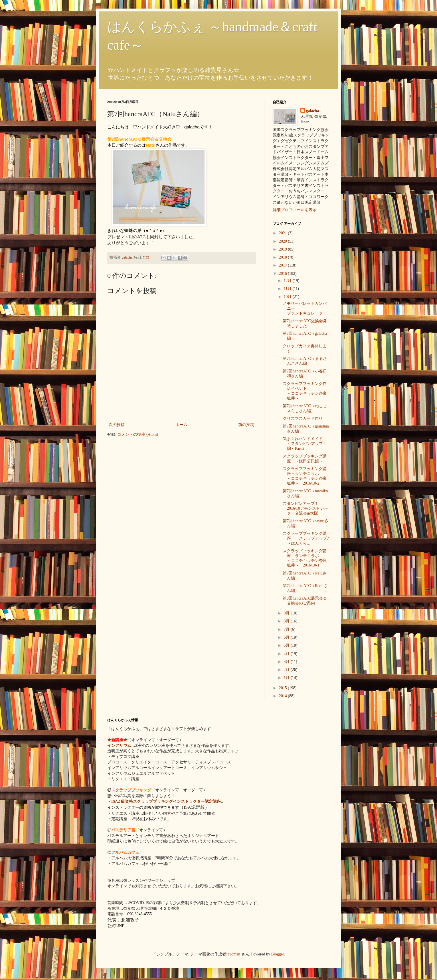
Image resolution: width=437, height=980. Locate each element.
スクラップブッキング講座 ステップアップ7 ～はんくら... (306, 538)
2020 (284, 241)
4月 (287, 654)
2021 (284, 233)
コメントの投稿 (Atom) (138, 434)
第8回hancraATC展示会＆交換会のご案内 (305, 601)
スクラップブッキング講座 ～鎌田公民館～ (305, 459)
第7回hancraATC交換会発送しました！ (305, 323)
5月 (287, 645)
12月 (288, 281)
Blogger (278, 954)
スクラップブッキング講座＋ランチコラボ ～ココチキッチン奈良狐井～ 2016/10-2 (307, 476)
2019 (284, 249)
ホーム (181, 425)
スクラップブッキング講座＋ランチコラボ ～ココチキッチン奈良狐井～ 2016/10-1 (307, 558)
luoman (234, 954)
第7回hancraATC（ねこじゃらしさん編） (305, 408)
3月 (287, 662)
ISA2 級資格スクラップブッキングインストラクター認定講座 (166, 801)
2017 (284, 265)
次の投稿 (117, 425)
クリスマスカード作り (303, 419)
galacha (313, 111)
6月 (287, 637)
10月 (288, 297)
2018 (284, 257)
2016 (284, 274)
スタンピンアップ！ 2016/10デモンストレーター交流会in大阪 (321, 508)
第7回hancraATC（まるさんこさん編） (305, 361)
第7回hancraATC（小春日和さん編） (305, 374)
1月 (287, 678)
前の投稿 (246, 425)
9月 (287, 613)
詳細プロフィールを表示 (295, 210)
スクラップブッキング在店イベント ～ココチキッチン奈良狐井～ (305, 391)
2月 (287, 670)
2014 (284, 696)
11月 (288, 289)
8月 (287, 621)
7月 (287, 629)
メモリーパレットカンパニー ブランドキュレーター (307, 308)
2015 (284, 688)
